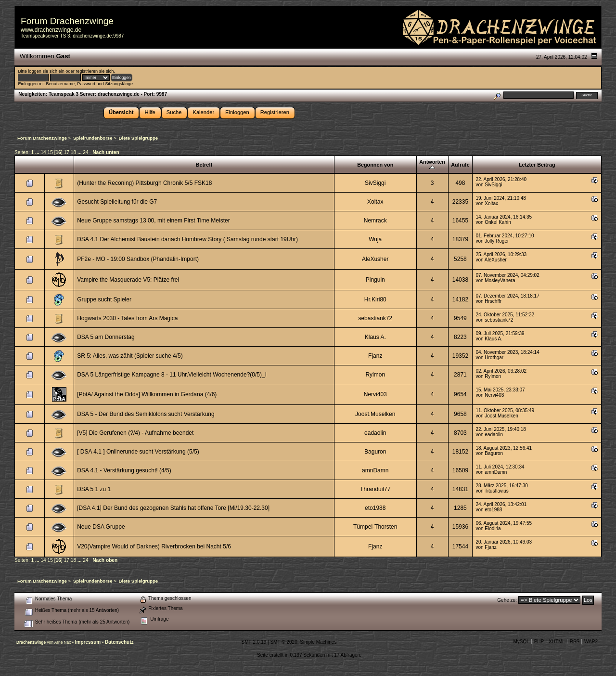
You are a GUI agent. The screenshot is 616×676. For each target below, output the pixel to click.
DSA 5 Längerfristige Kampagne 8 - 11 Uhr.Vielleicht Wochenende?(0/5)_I (172, 375)
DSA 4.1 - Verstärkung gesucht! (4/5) (124, 470)
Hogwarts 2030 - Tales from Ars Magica (127, 318)
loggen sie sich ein (46, 71)
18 (73, 152)
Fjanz (375, 356)
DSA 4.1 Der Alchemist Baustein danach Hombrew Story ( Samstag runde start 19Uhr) (187, 239)
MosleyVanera (500, 280)
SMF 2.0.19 (254, 642)
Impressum (89, 642)
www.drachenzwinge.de (51, 30)
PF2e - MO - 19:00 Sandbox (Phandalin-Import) (138, 259)
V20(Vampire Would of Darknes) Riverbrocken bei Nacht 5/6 (154, 546)
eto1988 (375, 508)
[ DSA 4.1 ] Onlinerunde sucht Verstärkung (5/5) (138, 452)
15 (50, 152)
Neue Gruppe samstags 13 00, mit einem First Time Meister (153, 221)
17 (67, 152)
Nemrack (375, 221)
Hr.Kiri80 (375, 299)
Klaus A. (375, 337)
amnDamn (375, 470)
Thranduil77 (375, 489)
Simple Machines (318, 642)
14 (43, 152)
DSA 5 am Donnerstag (106, 337)
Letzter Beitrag (537, 165)
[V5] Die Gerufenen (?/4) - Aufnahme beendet (135, 433)
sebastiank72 (375, 318)
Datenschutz (119, 642)
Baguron (375, 452)
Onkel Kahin (498, 222)
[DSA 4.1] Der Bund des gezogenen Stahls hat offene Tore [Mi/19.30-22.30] (173, 508)
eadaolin (375, 433)
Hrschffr (493, 301)
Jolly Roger (497, 241)
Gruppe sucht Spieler (104, 299)
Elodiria (493, 528)
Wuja (375, 239)
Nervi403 (375, 394)
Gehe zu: (507, 600)
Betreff (204, 165)
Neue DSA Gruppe (101, 527)
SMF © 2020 (283, 642)
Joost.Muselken (375, 414)
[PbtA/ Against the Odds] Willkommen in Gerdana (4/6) (147, 394)
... (38, 152)
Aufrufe (460, 165)
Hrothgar (494, 357)
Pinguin (375, 280)
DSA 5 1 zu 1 (94, 489)
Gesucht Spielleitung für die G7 (117, 202)
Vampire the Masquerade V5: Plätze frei (128, 280)
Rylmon (375, 375)
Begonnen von (375, 165)
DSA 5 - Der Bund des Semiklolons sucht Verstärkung (146, 414)
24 (85, 152)
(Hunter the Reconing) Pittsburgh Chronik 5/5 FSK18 (144, 183)
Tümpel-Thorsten (375, 527)
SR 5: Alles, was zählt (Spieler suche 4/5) (130, 356)
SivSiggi (375, 183)
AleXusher (375, 259)
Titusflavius (497, 491)
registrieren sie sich (95, 71)
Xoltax (375, 202)
